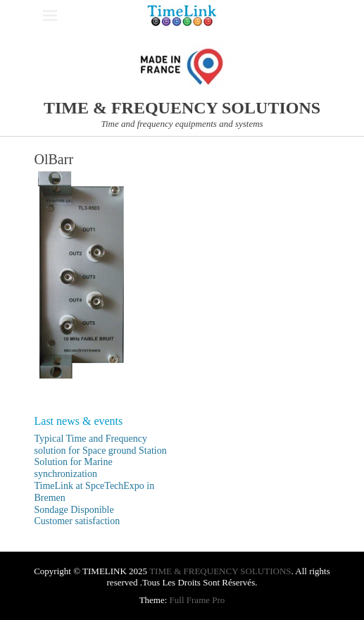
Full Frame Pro (197, 600)
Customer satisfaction (77, 521)
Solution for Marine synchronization (74, 468)
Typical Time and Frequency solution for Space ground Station (101, 445)
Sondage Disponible (74, 510)
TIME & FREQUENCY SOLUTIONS (182, 108)
